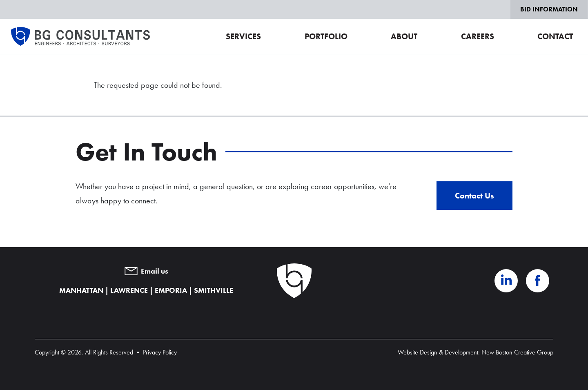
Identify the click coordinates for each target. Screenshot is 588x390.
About (404, 36)
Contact (555, 36)
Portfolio (326, 36)
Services (243, 36)
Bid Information (549, 9)
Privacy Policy (160, 352)
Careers (478, 36)
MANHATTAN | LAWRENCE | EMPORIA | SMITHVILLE (146, 290)
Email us (146, 271)
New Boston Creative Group (517, 352)
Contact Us (474, 196)
